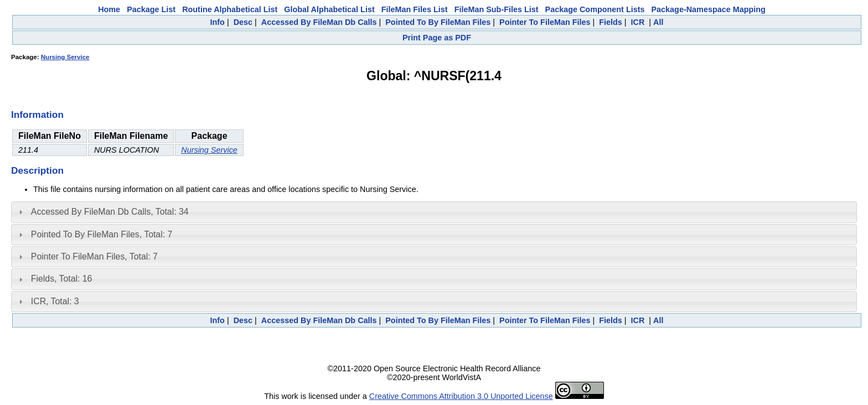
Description (37, 170)
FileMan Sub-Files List (497, 9)
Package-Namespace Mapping (709, 9)
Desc (243, 22)
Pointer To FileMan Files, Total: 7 (94, 256)
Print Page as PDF (437, 38)
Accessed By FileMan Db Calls (319, 22)
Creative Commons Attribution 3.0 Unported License (461, 396)
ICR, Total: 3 (55, 301)
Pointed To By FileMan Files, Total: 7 (102, 234)
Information (37, 115)
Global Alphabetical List (329, 9)
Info (218, 22)
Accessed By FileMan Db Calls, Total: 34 (110, 212)
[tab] (434, 212)
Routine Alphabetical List (230, 9)
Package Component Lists (595, 9)
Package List (151, 9)
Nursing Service (65, 57)
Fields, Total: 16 (62, 279)
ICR (638, 22)
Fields (611, 22)
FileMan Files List (415, 9)
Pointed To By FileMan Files (438, 22)
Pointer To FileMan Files (545, 22)
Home (109, 9)
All (658, 22)
